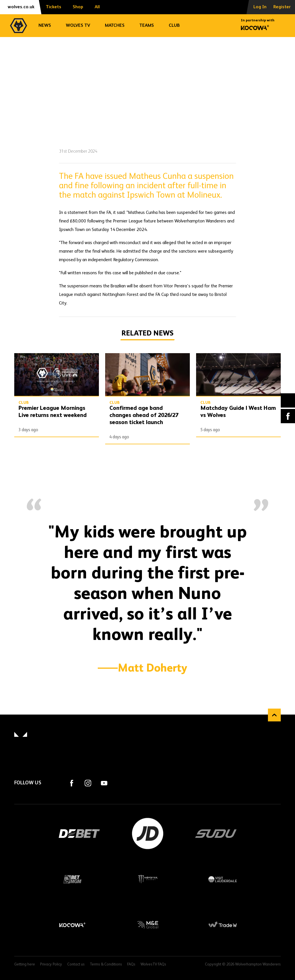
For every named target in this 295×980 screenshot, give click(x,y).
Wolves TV (78, 26)
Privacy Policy (51, 964)
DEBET (79, 834)
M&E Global (148, 925)
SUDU (216, 834)
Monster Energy (148, 879)
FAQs (131, 964)
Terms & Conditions (106, 964)
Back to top (274, 715)
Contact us (76, 964)
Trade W (223, 925)
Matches (115, 26)
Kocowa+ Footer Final (72, 925)
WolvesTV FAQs (153, 964)
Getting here (25, 964)
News (45, 26)
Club (174, 26)
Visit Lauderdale (223, 879)
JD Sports (148, 834)
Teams (147, 26)
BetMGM (72, 879)
